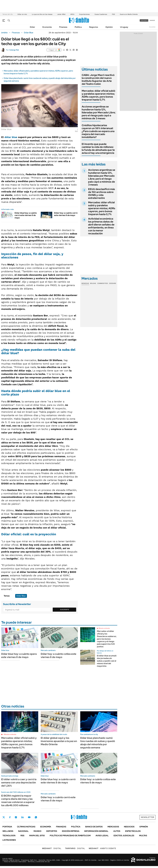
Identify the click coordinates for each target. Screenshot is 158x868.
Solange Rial (14, 50)
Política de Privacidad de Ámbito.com (70, 836)
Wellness (8, 831)
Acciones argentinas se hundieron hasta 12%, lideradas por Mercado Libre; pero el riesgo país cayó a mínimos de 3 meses (99, 112)
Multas (143, 836)
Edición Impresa (71, 831)
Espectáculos (133, 831)
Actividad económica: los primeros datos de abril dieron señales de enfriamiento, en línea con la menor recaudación (101, 226)
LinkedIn (22, 817)
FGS (113, 14)
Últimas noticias (26, 827)
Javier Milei (61, 14)
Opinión (109, 27)
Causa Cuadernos (101, 14)
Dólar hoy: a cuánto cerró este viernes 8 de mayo (66, 214)
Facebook (10, 817)
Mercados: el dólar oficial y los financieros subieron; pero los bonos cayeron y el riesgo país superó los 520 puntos (107, 639)
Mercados (113, 827)
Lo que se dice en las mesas (42, 14)
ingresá (152, 20)
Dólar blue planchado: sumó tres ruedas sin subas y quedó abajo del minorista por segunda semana (98, 743)
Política (78, 27)
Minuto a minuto (104, 628)
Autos (117, 831)
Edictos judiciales (124, 836)
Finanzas (63, 27)
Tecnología (9, 836)
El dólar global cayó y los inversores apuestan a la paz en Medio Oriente (59, 741)
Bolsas (93, 283)
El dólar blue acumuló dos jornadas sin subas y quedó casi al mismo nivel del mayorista (107, 661)
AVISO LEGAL (102, 836)
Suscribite (65, 610)
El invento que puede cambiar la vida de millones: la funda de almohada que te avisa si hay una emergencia (98, 148)
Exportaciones (84, 14)
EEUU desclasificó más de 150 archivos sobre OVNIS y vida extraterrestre (102, 194)
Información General (96, 831)
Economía (47, 27)
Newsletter (152, 27)
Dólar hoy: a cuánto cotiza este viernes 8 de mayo (59, 655)
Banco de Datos (94, 827)
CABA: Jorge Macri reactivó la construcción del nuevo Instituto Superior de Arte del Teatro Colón (98, 79)
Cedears (113, 283)
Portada (7, 827)
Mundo (37, 831)
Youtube (29, 817)
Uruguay (124, 27)
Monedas (85, 283)
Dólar (32, 27)
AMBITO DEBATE (102, 848)
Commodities (103, 283)
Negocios (94, 27)
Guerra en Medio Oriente (129, 14)
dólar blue (11, 137)
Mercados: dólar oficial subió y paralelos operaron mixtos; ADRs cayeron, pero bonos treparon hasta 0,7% (98, 95)
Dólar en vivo (22, 14)
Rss (22, 836)
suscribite (144, 20)
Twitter (4, 817)
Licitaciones (9, 840)
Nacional (23, 831)
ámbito (4, 33)
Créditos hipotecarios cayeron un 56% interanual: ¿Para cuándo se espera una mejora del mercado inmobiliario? (98, 131)
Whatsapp (36, 817)
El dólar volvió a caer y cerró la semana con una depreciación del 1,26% (19, 783)
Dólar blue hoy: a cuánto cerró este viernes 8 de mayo (26, 215)
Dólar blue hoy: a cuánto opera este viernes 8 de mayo (19, 655)
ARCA (72, 14)
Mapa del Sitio (37, 836)
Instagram (16, 817)
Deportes (52, 831)
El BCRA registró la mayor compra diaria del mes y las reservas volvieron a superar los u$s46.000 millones (18, 800)
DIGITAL (52, 848)
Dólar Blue (29, 33)
